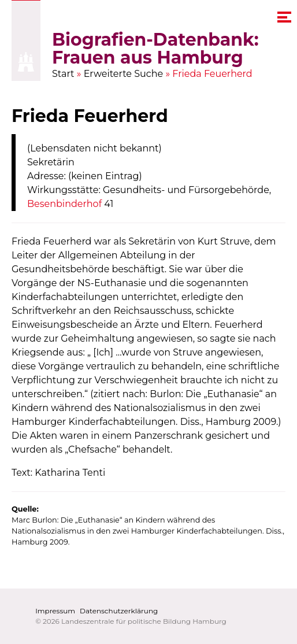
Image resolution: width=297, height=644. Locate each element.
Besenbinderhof (64, 204)
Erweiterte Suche (124, 74)
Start (63, 74)
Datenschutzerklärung (119, 611)
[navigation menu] (284, 17)
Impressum (55, 611)
